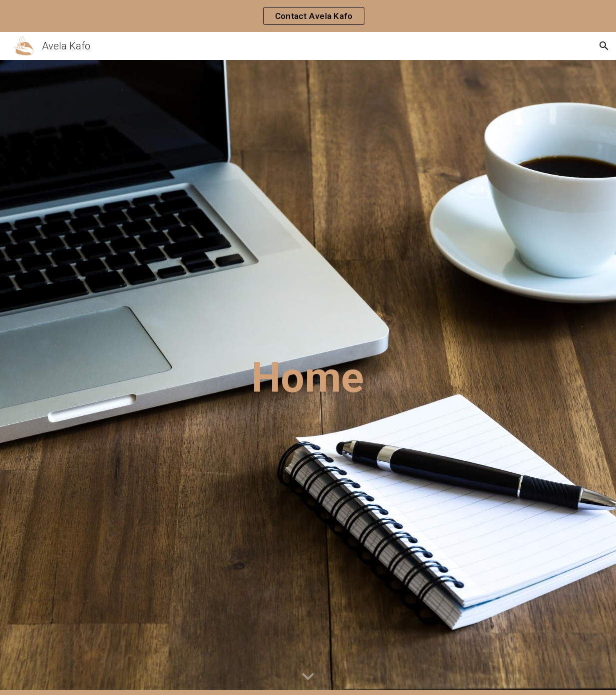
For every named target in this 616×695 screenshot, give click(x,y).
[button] (604, 46)
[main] (308, 378)
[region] (308, 16)
